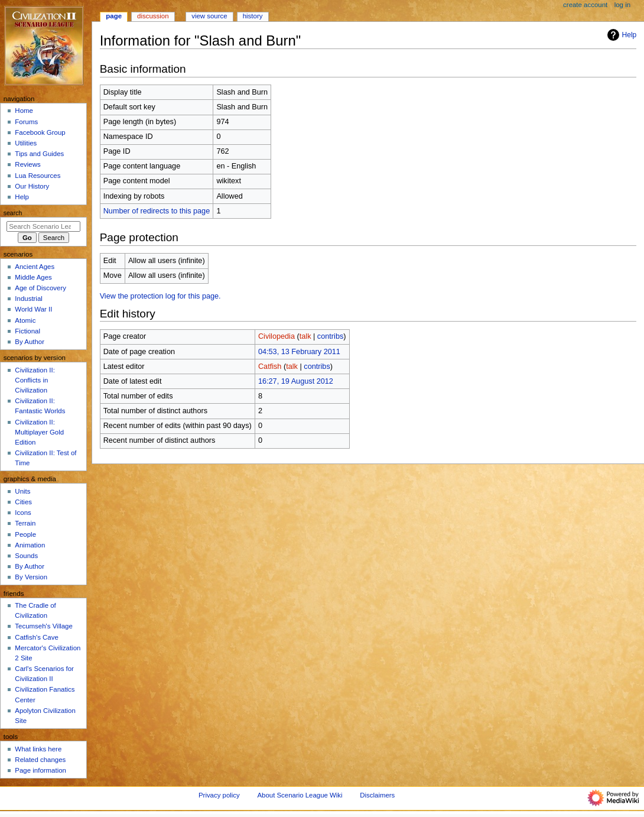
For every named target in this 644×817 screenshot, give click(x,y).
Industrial (28, 299)
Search (13, 213)
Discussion (153, 16)
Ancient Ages (35, 267)
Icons (23, 513)
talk (305, 336)
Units (22, 491)
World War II (33, 309)
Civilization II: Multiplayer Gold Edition (39, 432)
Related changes (40, 760)
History (253, 16)
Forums (26, 122)
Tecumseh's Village (43, 626)
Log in (622, 5)
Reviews (27, 164)
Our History (32, 186)
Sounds (26, 556)
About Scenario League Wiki (300, 795)
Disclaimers (377, 795)
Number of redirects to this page (157, 211)
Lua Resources (38, 176)
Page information (40, 770)
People (25, 534)
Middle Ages (33, 277)
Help (621, 35)
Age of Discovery (40, 288)
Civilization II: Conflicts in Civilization (35, 380)
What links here (38, 749)
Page (114, 16)
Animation (30, 545)
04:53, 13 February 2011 (299, 352)
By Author (30, 342)
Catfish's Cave (36, 637)
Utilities (26, 143)
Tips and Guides (39, 154)
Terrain (25, 523)
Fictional (27, 331)
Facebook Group (40, 132)
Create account (585, 5)
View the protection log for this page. (160, 296)
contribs (330, 336)
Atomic (25, 320)
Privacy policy (219, 795)
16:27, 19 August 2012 (296, 381)
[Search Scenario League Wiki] (43, 226)
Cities (23, 502)
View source (209, 16)
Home (24, 111)
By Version (31, 577)
